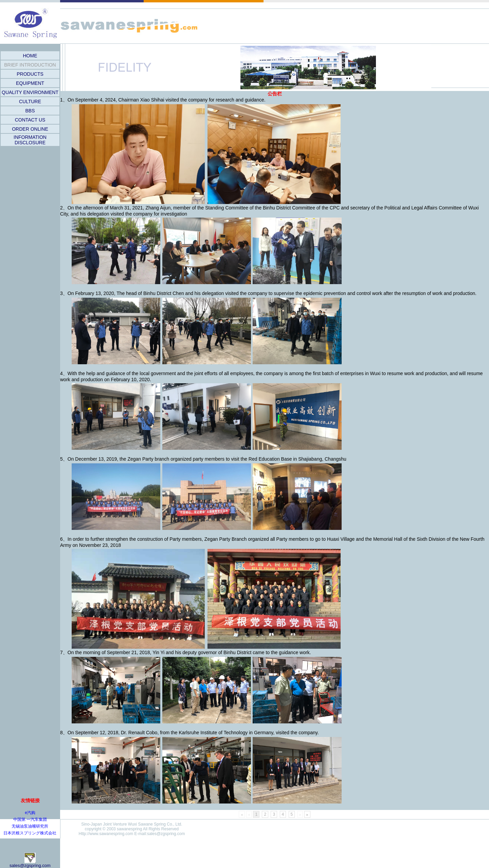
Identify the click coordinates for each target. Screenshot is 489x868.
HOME (30, 56)
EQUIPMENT (30, 83)
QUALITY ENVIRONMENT (30, 92)
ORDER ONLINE (30, 129)
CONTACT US (30, 120)
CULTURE (30, 101)
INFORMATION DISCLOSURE (30, 140)
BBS (30, 111)
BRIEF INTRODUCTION (30, 65)
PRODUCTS (30, 74)
